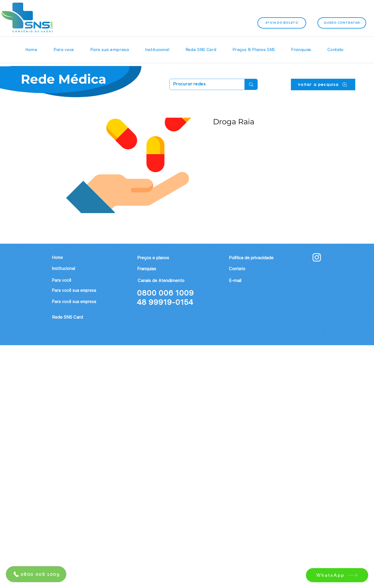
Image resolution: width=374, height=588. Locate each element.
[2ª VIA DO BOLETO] (282, 23)
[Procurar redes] (203, 84)
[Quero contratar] (342, 23)
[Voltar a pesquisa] (323, 84)
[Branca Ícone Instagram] (317, 257)
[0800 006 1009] (36, 574)
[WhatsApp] (337, 575)
